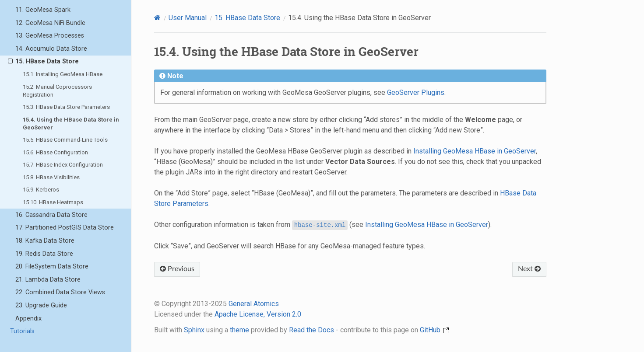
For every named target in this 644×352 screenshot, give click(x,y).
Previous (177, 269)
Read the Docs (311, 330)
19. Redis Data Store (44, 254)
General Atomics (254, 304)
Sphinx (194, 330)
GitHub (435, 330)
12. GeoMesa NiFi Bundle (50, 23)
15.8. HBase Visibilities (51, 177)
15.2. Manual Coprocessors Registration (57, 91)
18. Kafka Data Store (45, 241)
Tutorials (22, 331)
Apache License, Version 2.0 (258, 314)
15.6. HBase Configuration (55, 152)
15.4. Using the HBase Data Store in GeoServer (71, 124)
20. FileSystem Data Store (52, 267)
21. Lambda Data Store (48, 280)
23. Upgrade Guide (41, 305)
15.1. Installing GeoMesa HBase (63, 74)
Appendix (28, 319)
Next (529, 269)
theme (239, 330)
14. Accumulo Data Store (51, 49)
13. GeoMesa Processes (50, 36)
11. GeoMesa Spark (43, 10)
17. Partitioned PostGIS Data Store (65, 228)
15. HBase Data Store (43, 62)
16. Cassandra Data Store (51, 215)
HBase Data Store (247, 18)
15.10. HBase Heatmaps (53, 202)
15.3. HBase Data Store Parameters (66, 107)
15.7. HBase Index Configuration (63, 165)
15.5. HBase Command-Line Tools (65, 140)
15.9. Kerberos (41, 190)
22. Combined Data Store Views (60, 292)
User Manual (188, 18)
